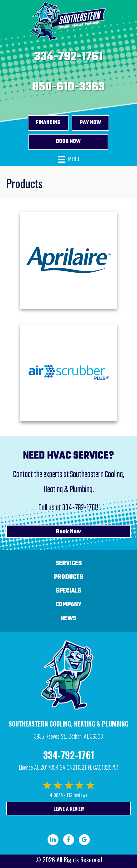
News (68, 618)
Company (68, 605)
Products (69, 577)
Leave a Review (69, 809)
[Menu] (68, 159)
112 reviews (77, 795)
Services (69, 563)
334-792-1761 (68, 57)
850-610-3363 (68, 87)
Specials (68, 591)
